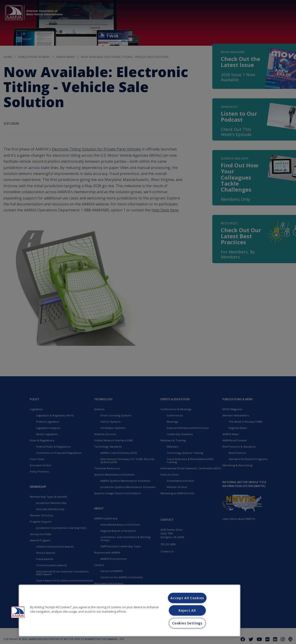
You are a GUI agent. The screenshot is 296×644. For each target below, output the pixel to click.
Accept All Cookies (187, 598)
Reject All (187, 610)
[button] (18, 612)
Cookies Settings (187, 623)
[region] (129, 611)
